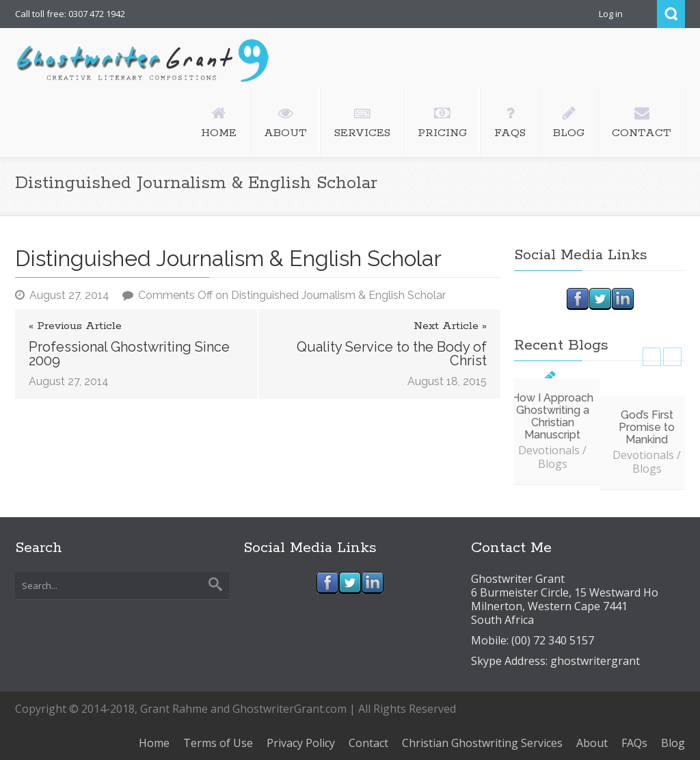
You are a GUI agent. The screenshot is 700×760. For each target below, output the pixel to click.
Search (671, 14)
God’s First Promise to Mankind (647, 427)
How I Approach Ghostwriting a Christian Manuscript (552, 416)
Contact (368, 743)
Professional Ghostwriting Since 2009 (129, 354)
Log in (611, 14)
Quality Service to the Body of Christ (392, 354)
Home (154, 743)
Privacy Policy (301, 743)
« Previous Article (75, 326)
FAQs (634, 743)
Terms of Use (218, 743)
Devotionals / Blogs (552, 457)
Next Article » (450, 326)
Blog (673, 743)
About (592, 743)
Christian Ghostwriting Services (482, 743)
